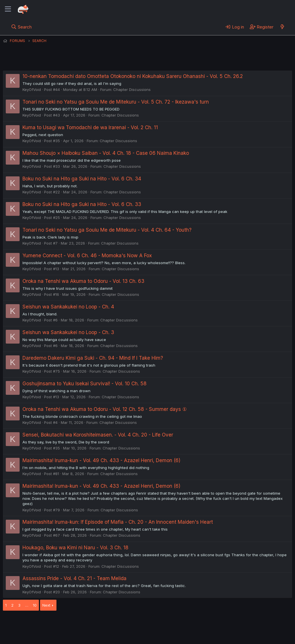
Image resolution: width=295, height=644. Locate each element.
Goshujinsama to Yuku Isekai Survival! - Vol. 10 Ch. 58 (85, 384)
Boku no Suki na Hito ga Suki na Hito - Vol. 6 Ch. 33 (82, 204)
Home (185, 624)
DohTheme (237, 636)
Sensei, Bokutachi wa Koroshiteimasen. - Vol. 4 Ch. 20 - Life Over (98, 435)
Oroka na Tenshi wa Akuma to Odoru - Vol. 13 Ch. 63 (83, 281)
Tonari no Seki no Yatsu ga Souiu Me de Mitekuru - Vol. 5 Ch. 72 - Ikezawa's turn (116, 102)
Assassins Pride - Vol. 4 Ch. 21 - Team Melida (74, 578)
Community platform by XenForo (245, 631)
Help (168, 624)
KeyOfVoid (32, 89)
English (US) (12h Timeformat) (32, 624)
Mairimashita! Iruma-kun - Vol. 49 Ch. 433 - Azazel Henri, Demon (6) (101, 460)
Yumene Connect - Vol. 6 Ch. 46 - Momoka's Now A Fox (87, 256)
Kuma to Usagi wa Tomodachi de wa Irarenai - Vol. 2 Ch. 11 (90, 127)
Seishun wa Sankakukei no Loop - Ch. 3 (68, 332)
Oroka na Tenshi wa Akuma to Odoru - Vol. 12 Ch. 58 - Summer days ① (105, 409)
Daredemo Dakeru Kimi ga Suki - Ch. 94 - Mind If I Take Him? (93, 358)
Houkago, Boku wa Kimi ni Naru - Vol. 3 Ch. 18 (75, 548)
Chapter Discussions (132, 89)
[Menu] (8, 9)
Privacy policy (144, 624)
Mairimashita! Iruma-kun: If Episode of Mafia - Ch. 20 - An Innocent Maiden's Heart (118, 522)
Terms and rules (110, 624)
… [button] (27, 605)
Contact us (78, 624)
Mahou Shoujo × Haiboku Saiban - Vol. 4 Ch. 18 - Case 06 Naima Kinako (106, 153)
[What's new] (282, 27)
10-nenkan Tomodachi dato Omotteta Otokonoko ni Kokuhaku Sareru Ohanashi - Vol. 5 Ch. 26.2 (133, 76)
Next (46, 605)
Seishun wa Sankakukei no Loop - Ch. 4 (68, 307)
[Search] (21, 27)
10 (35, 605)
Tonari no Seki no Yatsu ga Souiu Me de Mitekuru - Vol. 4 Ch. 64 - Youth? (107, 230)
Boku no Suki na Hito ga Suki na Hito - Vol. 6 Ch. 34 (82, 179)
